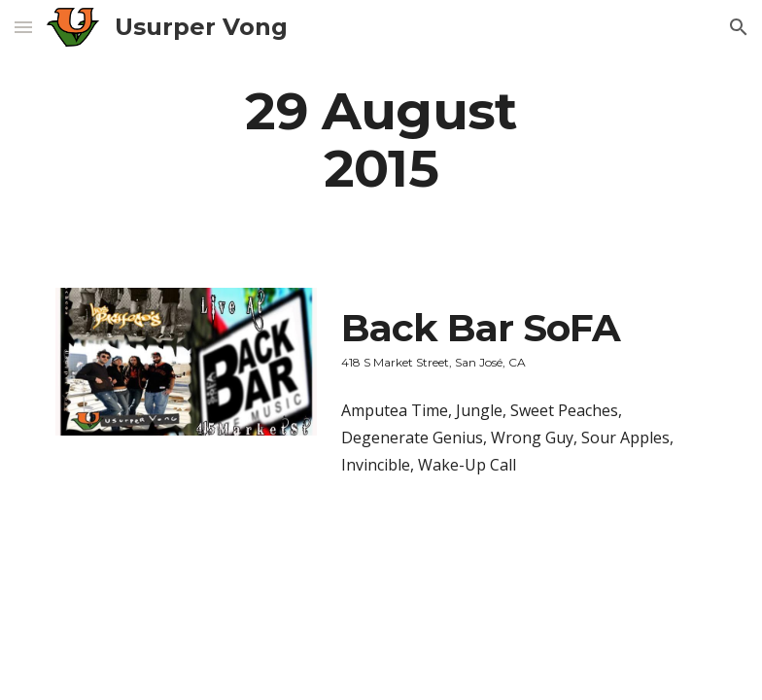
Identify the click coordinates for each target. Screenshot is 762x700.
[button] (23, 27)
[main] (381, 139)
